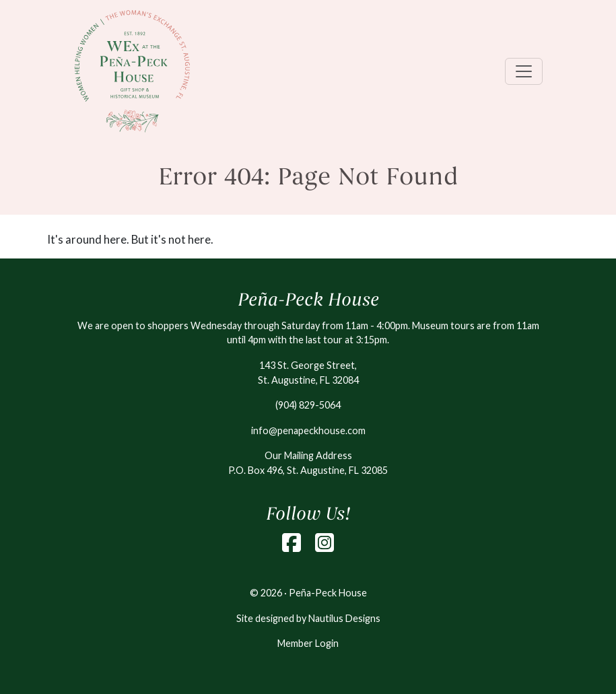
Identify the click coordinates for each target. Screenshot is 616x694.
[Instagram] (324, 543)
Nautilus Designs (344, 618)
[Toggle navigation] (524, 71)
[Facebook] (292, 543)
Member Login (308, 643)
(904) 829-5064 (308, 405)
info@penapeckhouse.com (308, 430)
